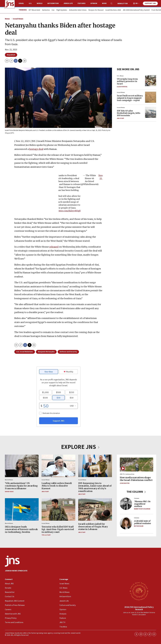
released (54, 247)
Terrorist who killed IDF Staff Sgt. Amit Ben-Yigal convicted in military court (58, 529)
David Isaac (9, 491)
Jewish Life (68, 3)
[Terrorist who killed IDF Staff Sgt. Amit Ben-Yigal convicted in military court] (58, 509)
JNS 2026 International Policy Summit (136, 10)
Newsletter (123, 4)
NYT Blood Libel (34, 10)
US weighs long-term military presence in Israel (127, 81)
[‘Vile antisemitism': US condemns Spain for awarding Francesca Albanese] (22, 466)
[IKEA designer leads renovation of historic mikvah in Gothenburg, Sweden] (22, 509)
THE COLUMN (137, 492)
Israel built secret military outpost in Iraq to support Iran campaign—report (130, 98)
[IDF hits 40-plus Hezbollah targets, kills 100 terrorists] (151, 112)
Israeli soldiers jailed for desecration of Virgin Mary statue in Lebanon (93, 527)
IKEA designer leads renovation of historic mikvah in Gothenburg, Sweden (21, 529)
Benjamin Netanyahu (46, 352)
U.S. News (120, 76)
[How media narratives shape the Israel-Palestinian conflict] (136, 464)
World (40, 3)
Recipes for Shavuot (96, 10)
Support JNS (150, 3)
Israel (21, 3)
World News (9, 480)
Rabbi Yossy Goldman (142, 509)
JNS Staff (120, 118)
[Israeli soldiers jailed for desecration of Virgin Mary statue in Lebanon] (95, 509)
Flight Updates (62, 10)
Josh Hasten (125, 483)
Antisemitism (53, 3)
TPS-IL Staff (46, 535)
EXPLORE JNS (81, 447)
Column (137, 498)
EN (136, 3)
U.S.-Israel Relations (25, 352)
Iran (53, 10)
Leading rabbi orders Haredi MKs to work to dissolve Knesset (57, 486)
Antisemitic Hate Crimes (78, 10)
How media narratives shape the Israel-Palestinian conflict (136, 479)
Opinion (94, 3)
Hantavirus (46, 10)
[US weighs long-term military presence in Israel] (151, 81)
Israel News (18, 19)
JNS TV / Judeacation (127, 474)
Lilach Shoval (122, 87)
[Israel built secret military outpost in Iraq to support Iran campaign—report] (151, 97)
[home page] (10, 4)
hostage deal (36, 149)
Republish (11, 55)
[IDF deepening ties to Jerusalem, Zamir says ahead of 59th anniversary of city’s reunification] (95, 466)
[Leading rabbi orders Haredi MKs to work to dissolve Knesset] (58, 466)
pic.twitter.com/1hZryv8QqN (67, 211)
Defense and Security (68, 352)
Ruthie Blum (139, 526)
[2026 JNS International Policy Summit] (139, 591)
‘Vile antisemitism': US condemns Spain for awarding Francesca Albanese (21, 486)
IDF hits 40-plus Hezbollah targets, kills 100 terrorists (129, 113)
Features (82, 3)
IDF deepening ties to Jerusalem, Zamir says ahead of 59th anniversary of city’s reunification (95, 487)
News (7, 19)
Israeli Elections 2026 (113, 10)
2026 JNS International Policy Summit (139, 608)
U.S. (30, 3)
